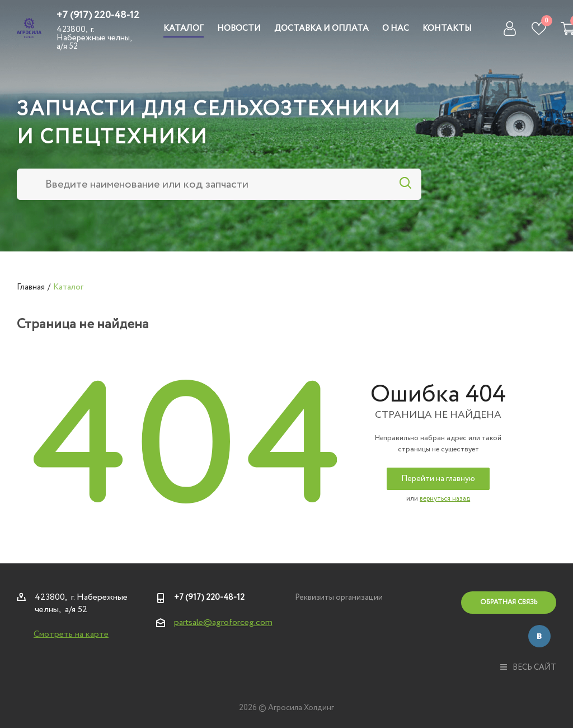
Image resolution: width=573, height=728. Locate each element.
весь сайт (528, 668)
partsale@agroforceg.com (223, 622)
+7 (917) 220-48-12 (98, 15)
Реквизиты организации (339, 598)
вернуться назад (445, 499)
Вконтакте (539, 636)
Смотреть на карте (71, 634)
